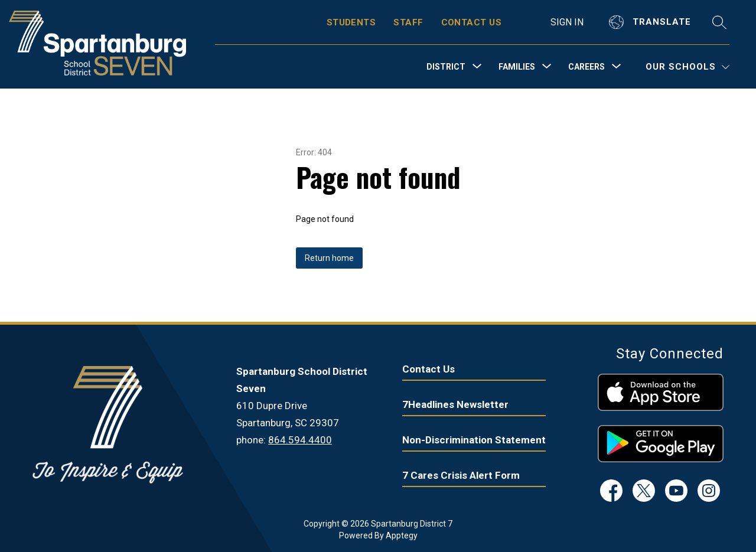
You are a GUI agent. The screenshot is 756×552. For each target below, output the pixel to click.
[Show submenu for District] (446, 67)
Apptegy (402, 535)
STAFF (408, 22)
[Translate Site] (651, 22)
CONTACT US (472, 22)
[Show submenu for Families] (517, 67)
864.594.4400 (300, 440)
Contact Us (428, 369)
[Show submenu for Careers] (586, 67)
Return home (329, 258)
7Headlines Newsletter (455, 404)
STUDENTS (351, 22)
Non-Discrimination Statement (474, 440)
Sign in (567, 22)
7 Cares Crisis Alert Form (461, 475)
